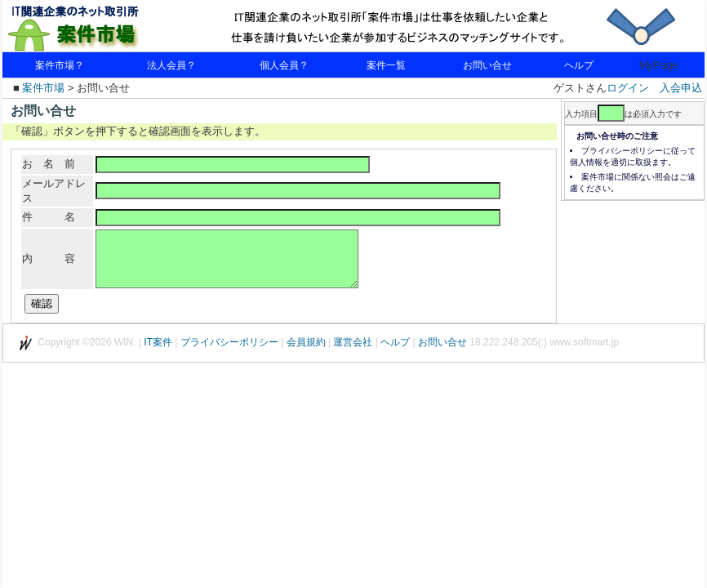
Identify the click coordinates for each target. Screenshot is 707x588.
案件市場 (43, 88)
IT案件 (158, 357)
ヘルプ (579, 65)
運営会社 (353, 357)
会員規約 (306, 357)
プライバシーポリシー (229, 357)
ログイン (628, 88)
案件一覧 (386, 65)
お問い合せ (487, 65)
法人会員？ (171, 65)
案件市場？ (60, 65)
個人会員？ (284, 65)
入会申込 (681, 88)
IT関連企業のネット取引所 (100, 27)
